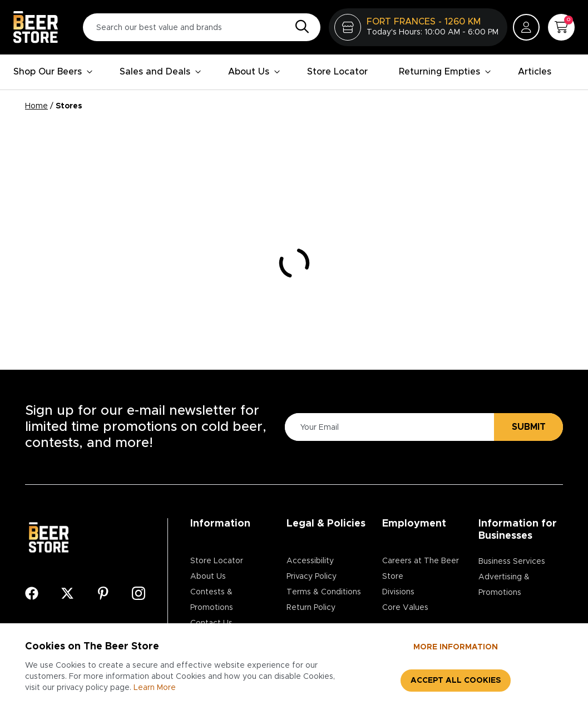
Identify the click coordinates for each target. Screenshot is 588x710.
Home (36, 106)
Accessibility (310, 561)
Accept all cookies (456, 681)
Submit (529, 427)
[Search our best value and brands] (202, 27)
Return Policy (311, 608)
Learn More (155, 688)
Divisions (398, 592)
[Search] (299, 27)
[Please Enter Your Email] (388, 427)
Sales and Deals (160, 72)
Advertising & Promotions (504, 585)
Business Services (512, 562)
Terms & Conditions (324, 592)
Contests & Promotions (212, 600)
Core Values (405, 608)
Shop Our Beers (53, 72)
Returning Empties (445, 72)
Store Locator (337, 72)
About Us (254, 72)
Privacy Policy (312, 577)
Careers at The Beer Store (421, 569)
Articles (535, 72)
